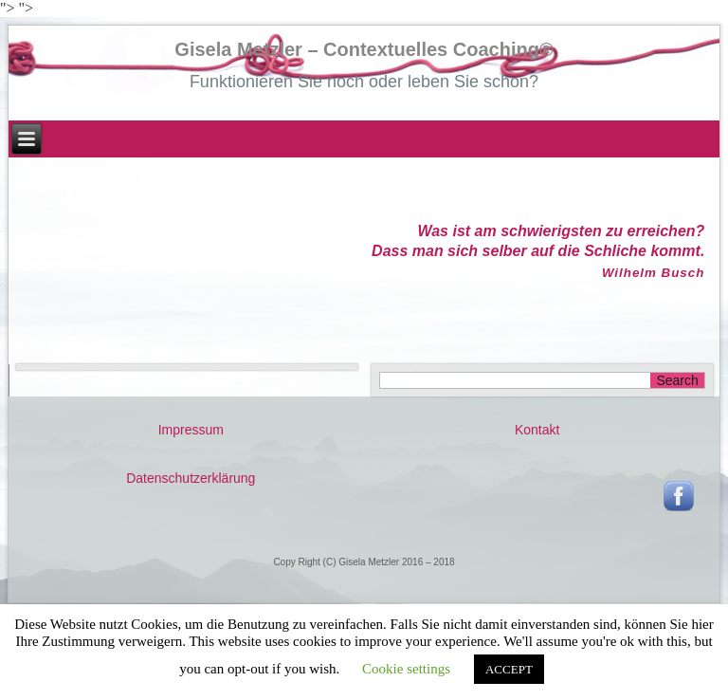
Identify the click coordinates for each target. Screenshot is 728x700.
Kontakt (537, 430)
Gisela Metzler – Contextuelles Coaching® (364, 49)
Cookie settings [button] (406, 669)
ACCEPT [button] (509, 669)
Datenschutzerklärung (191, 478)
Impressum (191, 430)
